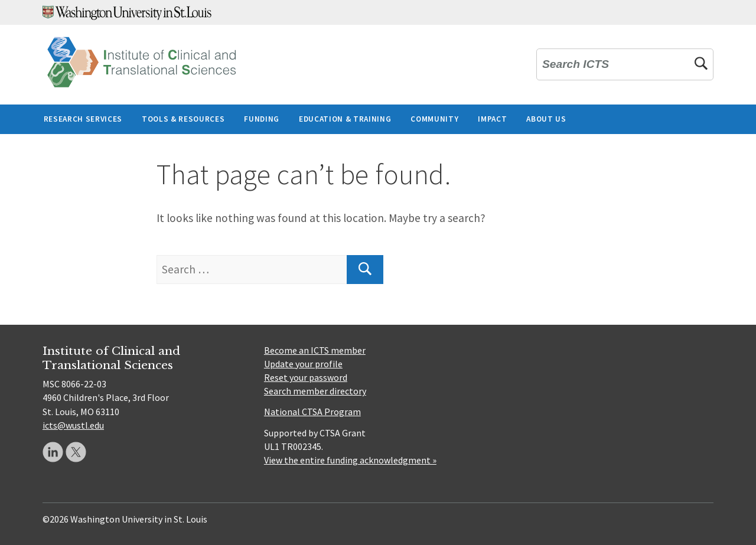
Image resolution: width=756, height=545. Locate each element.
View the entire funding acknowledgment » (350, 460)
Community (434, 119)
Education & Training (345, 119)
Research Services (83, 119)
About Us (546, 119)
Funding (262, 119)
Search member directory (315, 391)
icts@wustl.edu (73, 425)
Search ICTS (576, 65)
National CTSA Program (312, 412)
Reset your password (306, 377)
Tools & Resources (183, 119)
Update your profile (303, 364)
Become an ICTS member (315, 350)
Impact (492, 119)
